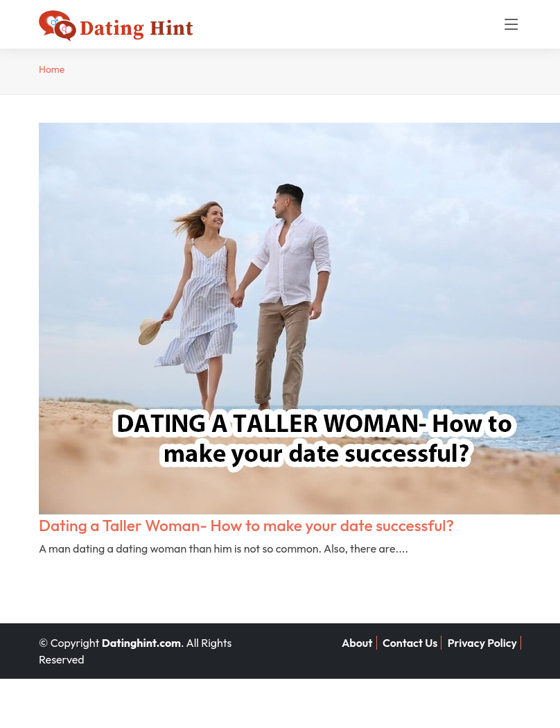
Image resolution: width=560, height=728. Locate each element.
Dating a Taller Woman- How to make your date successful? (246, 525)
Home (52, 69)
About (357, 643)
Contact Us (410, 643)
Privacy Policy (482, 643)
